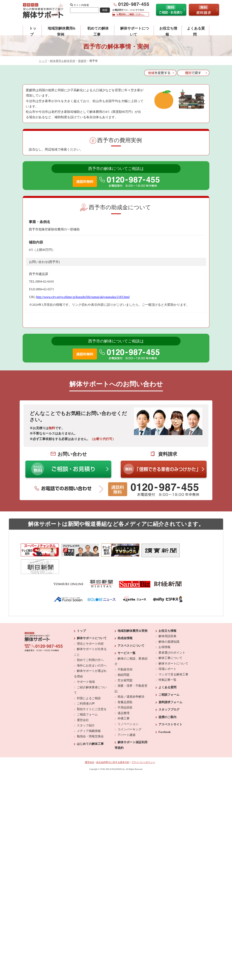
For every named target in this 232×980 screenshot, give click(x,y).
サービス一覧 (127, 636)
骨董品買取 (125, 685)
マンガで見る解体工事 (173, 657)
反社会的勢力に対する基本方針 (113, 745)
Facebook (165, 715)
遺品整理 (124, 696)
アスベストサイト (170, 708)
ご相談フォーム (87, 698)
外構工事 (124, 702)
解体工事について (170, 641)
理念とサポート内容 (90, 627)
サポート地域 (86, 665)
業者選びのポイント (172, 636)
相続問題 (124, 658)
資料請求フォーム (170, 685)
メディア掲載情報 (89, 714)
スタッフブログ (169, 693)
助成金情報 (125, 621)
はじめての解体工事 (90, 727)
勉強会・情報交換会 (90, 719)
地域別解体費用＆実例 (132, 614)
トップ (43, 61)
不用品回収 (125, 691)
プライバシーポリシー (143, 745)
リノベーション (128, 707)
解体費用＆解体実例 (63, 61)
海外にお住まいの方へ (92, 648)
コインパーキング (130, 712)
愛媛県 (82, 61)
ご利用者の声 (86, 687)
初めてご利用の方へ (90, 643)
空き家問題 (125, 663)
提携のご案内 (167, 700)
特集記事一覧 (167, 663)
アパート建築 (127, 718)
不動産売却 (125, 652)
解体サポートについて (92, 621)
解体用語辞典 (167, 619)
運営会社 (83, 703)
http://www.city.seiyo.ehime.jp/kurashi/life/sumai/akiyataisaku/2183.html (83, 297)
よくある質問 (167, 670)
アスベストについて (131, 629)
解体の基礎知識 (169, 625)
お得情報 (164, 630)
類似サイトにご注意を (92, 692)
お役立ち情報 (167, 614)
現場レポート (167, 652)
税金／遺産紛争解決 (131, 680)
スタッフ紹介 (86, 709)
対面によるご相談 (89, 681)
